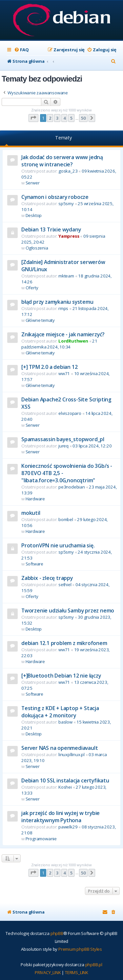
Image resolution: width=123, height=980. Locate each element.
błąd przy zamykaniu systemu (57, 302)
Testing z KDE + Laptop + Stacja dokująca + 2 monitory (60, 712)
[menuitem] (21, 50)
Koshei (65, 787)
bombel (66, 519)
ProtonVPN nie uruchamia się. (58, 545)
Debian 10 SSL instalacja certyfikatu (65, 780)
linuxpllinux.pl (72, 754)
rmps (63, 308)
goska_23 (68, 171)
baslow (65, 722)
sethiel (65, 585)
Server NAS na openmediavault (60, 748)
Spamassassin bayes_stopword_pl (63, 439)
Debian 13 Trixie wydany (51, 229)
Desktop (34, 215)
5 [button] (71, 118)
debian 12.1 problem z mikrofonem (64, 643)
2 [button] (50, 118)
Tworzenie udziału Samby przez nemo (68, 610)
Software (34, 564)
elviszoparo (70, 413)
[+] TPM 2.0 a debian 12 (49, 367)
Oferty (32, 288)
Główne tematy (40, 320)
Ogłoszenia (37, 248)
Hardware (35, 499)
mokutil (31, 513)
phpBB (57, 933)
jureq (63, 446)
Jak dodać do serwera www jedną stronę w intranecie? (62, 161)
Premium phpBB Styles (80, 949)
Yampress (69, 236)
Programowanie (41, 839)
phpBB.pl (94, 965)
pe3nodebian (72, 487)
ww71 (64, 373)
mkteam (66, 276)
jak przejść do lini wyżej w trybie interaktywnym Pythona (61, 817)
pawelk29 (68, 827)
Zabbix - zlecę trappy (47, 578)
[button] (33, 118)
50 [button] (83, 118)
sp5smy (66, 203)
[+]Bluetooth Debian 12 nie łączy (61, 676)
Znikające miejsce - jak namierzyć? (63, 334)
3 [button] (57, 118)
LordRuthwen (73, 341)
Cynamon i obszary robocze (55, 197)
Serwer (33, 183)
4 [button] (64, 118)
